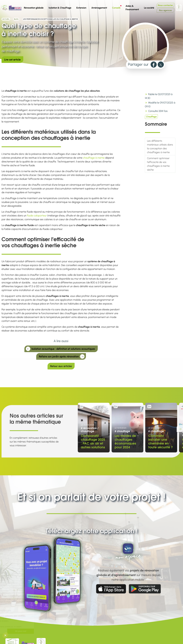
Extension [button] (81, 8)
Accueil (6, 19)
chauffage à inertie (94, 158)
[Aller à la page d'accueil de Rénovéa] (5, 8)
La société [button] (150, 7)
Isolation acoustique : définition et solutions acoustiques (60, 349)
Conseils (117, 7)
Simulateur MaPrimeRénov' (123, 642)
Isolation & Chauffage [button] (60, 8)
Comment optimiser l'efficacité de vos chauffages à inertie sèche (158, 164)
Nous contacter (165, 5)
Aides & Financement (132, 8)
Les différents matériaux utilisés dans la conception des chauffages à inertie (160, 147)
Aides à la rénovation (120, 634)
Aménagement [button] (99, 8)
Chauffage (151, 117)
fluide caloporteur (37, 216)
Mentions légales (80, 638)
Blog (16, 19)
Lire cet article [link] (12, 60)
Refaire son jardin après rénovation (62, 357)
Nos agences (165, 10)
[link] (154, 65)
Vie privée (76, 642)
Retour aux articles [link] (61, 366)
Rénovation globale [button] (34, 8)
